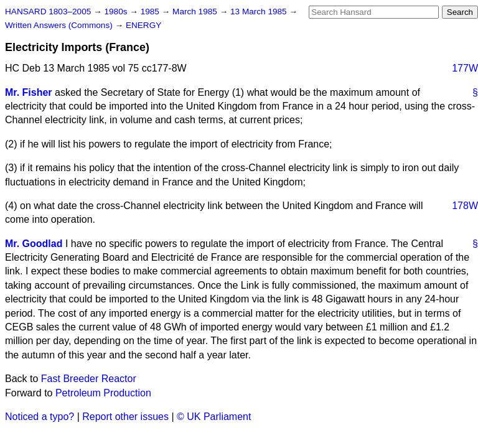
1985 (151, 12)
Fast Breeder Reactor (89, 379)
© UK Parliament (214, 417)
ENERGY (143, 25)
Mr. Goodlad (34, 244)
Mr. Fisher (29, 92)
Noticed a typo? (40, 417)
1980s (117, 12)
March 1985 (196, 12)
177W (465, 68)
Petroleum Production (103, 393)
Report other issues (125, 417)
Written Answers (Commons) (60, 25)
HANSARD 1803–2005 (48, 12)
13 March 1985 (260, 12)
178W (465, 206)
